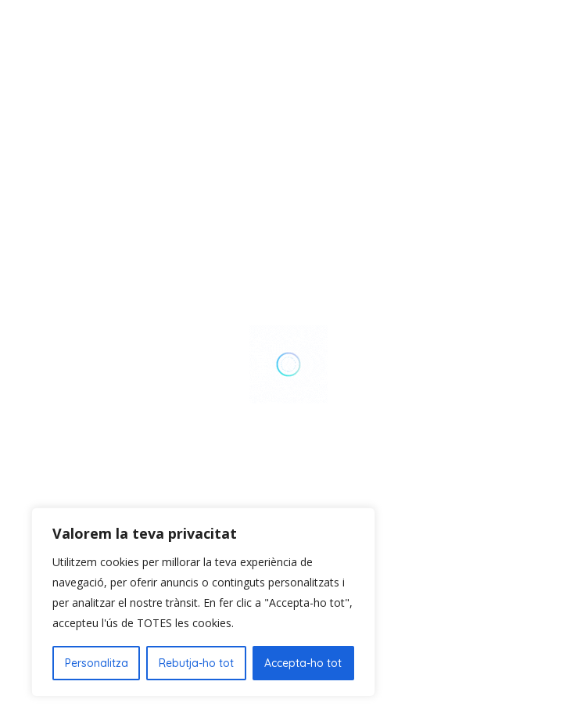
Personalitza (97, 663)
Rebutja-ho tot (196, 663)
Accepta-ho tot (303, 663)
